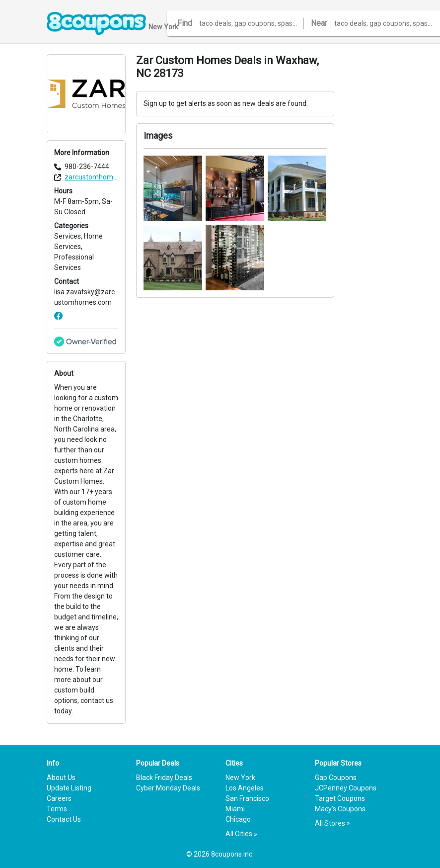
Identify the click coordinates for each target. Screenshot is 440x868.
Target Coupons (340, 798)
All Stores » (332, 823)
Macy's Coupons (340, 809)
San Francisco (247, 798)
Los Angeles (245, 788)
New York (240, 778)
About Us (61, 778)
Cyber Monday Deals (168, 788)
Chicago (238, 819)
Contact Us (64, 819)
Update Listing (69, 788)
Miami (235, 809)
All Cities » (241, 834)
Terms (57, 809)
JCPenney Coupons (346, 788)
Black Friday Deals (164, 778)
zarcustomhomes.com (91, 177)
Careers (59, 798)
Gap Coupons (336, 778)
